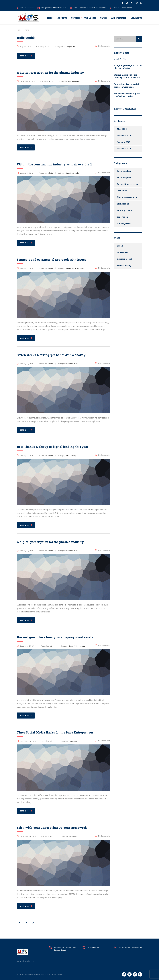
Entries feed (123, 252)
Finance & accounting (127, 197)
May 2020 (122, 129)
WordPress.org (124, 265)
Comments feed (124, 259)
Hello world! (120, 59)
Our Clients (90, 18)
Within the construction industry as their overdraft (127, 76)
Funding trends (124, 210)
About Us (62, 18)
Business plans (124, 171)
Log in (120, 246)
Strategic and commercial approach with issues (126, 86)
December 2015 (124, 149)
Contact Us (136, 18)
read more (26, 56)
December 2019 (124, 136)
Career (103, 18)
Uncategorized (124, 223)
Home (50, 18)
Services (76, 18)
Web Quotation (119, 18)
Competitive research (127, 184)
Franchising (123, 204)
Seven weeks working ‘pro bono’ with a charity (127, 95)
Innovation (122, 217)
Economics (122, 191)
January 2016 (123, 142)
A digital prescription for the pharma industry (128, 67)
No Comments (102, 46)
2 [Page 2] (26, 923)
